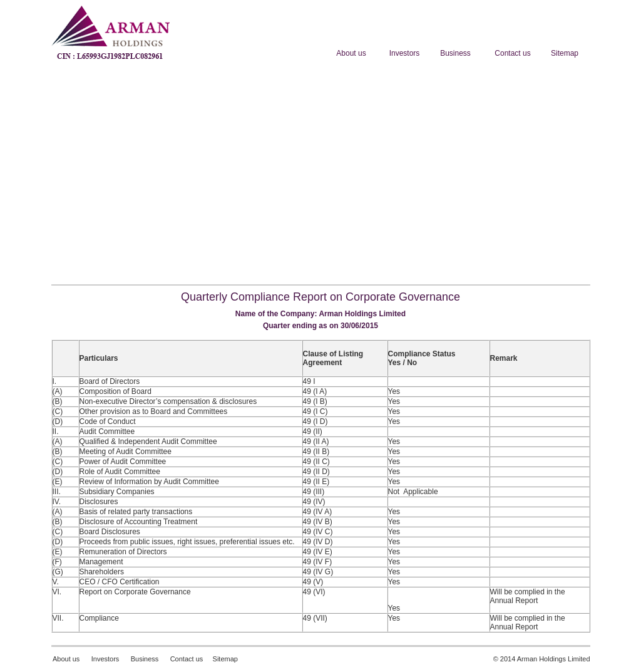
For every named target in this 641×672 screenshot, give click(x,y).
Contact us (187, 659)
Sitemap (225, 659)
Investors (105, 659)
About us (66, 659)
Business (145, 659)
